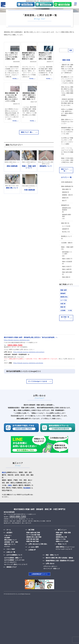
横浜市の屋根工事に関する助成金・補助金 (60, 568)
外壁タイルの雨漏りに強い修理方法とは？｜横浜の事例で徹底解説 (67, 124)
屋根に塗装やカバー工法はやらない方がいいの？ (67, 133)
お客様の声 (32, 560)
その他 (70, 321)
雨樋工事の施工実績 (33, 552)
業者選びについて (66, 247)
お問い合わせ (51, 574)
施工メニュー (61, 540)
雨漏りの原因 (66, 270)
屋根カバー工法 (60, 550)
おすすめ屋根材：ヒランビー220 (14, 571)
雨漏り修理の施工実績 (34, 543)
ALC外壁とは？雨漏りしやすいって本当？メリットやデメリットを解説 (67, 152)
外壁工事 (63, 315)
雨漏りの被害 (66, 280)
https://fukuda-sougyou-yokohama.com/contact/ (29, 363)
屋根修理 (64, 216)
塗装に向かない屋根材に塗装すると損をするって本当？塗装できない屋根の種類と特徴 (67, 102)
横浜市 (4, 483)
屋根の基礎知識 (66, 197)
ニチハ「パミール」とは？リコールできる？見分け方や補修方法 (67, 162)
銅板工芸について (10, 555)
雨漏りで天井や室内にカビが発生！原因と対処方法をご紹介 (67, 171)
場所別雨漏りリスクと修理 (67, 264)
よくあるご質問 (33, 558)
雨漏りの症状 (66, 278)
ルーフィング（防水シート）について (16, 575)
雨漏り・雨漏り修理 (67, 258)
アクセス (7, 557)
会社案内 (9, 543)
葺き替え (65, 243)
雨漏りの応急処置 (67, 273)
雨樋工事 (63, 318)
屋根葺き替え (64, 308)
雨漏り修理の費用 (67, 283)
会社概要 (7, 548)
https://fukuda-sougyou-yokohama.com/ (17, 351)
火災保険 (63, 321)
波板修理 (65, 240)
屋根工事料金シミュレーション (65, 557)
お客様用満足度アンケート (40, 585)
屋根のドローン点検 (62, 552)
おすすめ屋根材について (14, 565)
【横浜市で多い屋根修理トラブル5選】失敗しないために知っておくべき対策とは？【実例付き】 (67, 80)
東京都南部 (27, 498)
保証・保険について (53, 565)
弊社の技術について (11, 550)
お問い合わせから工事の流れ (38, 555)
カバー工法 (65, 237)
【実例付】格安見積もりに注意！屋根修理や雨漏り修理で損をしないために (67, 113)
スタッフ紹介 (10, 560)
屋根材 (64, 209)
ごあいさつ (8, 546)
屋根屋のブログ (11, 578)
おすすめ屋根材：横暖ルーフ (13, 568)
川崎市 (10, 496)
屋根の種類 (65, 200)
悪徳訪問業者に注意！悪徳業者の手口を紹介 (61, 571)
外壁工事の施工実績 (33, 550)
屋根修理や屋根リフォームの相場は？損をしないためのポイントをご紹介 (67, 142)
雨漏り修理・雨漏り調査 (63, 543)
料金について (61, 555)
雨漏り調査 (65, 288)
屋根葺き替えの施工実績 (35, 548)
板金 (63, 212)
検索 (71, 62)
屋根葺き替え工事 (61, 548)
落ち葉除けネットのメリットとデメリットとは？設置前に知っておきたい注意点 (67, 91)
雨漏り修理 (63, 301)
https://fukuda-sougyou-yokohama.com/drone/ (28, 374)
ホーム (8, 540)
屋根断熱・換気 (66, 206)
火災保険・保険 (66, 254)
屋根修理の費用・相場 (67, 227)
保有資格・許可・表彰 (11, 553)
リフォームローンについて (64, 560)
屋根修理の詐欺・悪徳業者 (67, 220)
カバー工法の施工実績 (34, 545)
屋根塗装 (65, 203)
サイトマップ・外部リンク (53, 579)
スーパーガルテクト (11, 573)
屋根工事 (64, 234)
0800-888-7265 (15, 356)
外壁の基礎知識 (66, 193)
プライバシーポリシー (52, 577)
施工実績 (31, 540)
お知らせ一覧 (10, 563)
